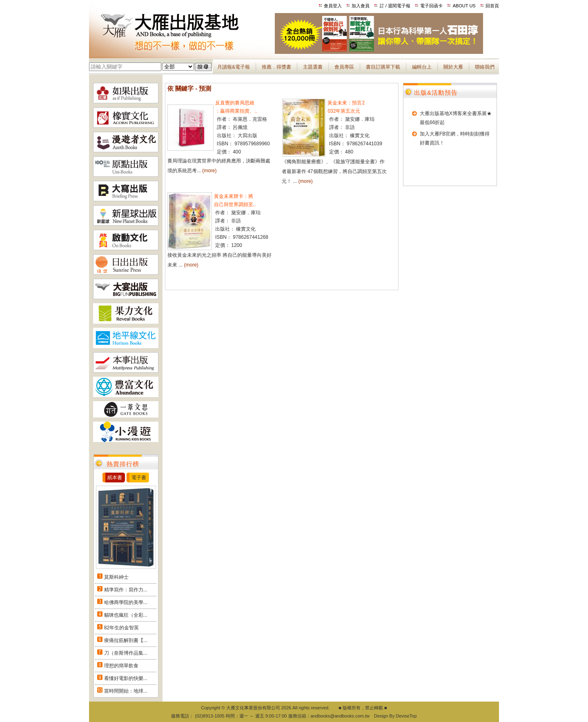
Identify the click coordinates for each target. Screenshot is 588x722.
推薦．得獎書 (276, 67)
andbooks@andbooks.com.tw (340, 716)
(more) (209, 171)
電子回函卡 (431, 6)
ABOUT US (464, 6)
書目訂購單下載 (383, 67)
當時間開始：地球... (126, 691)
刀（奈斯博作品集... (126, 653)
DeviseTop (406, 716)
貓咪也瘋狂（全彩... (126, 615)
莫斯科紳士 (116, 577)
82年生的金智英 (121, 628)
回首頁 (492, 6)
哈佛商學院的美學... (126, 602)
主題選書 (313, 67)
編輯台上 (422, 67)
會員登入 (333, 6)
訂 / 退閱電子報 (395, 6)
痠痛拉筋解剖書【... (126, 640)
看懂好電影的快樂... (126, 678)
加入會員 (361, 6)
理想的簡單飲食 (121, 666)
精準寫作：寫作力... (126, 590)
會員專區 (344, 67)
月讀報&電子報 (234, 67)
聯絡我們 (485, 67)
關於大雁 (453, 67)
